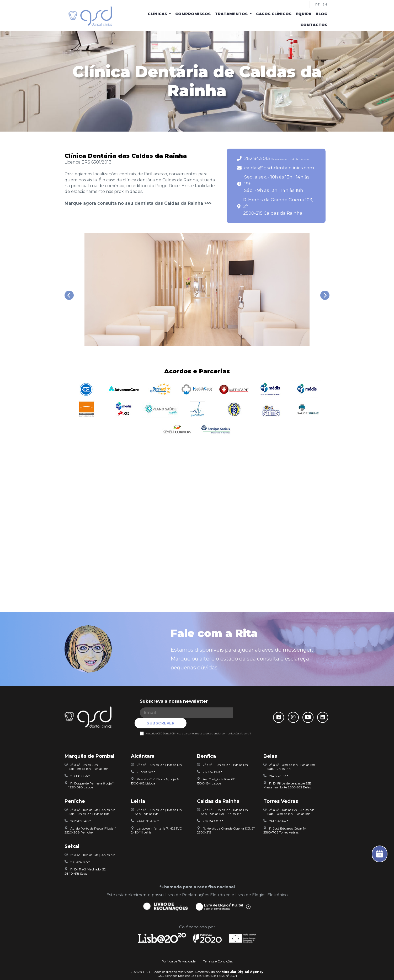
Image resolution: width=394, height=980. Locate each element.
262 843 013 (277, 158)
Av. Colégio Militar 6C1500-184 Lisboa (216, 770)
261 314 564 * (276, 810)
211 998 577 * (143, 761)
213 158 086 (76, 765)
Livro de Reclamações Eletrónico (198, 884)
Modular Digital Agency (243, 961)
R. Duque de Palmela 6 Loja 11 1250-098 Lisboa (90, 775)
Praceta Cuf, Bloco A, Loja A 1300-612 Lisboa (155, 770)
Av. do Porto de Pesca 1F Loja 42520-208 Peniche (90, 820)
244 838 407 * (145, 810)
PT (317, 4)
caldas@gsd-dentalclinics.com (279, 168)
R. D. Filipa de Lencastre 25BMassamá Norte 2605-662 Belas (287, 775)
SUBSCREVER (239, 713)
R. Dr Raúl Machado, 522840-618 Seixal (85, 861)
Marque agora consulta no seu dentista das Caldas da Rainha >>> (138, 203)
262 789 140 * (78, 810)
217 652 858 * (210, 761)
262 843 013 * (210, 810)
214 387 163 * (276, 765)
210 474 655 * (77, 851)
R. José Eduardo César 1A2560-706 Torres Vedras (285, 820)
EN (325, 4)
